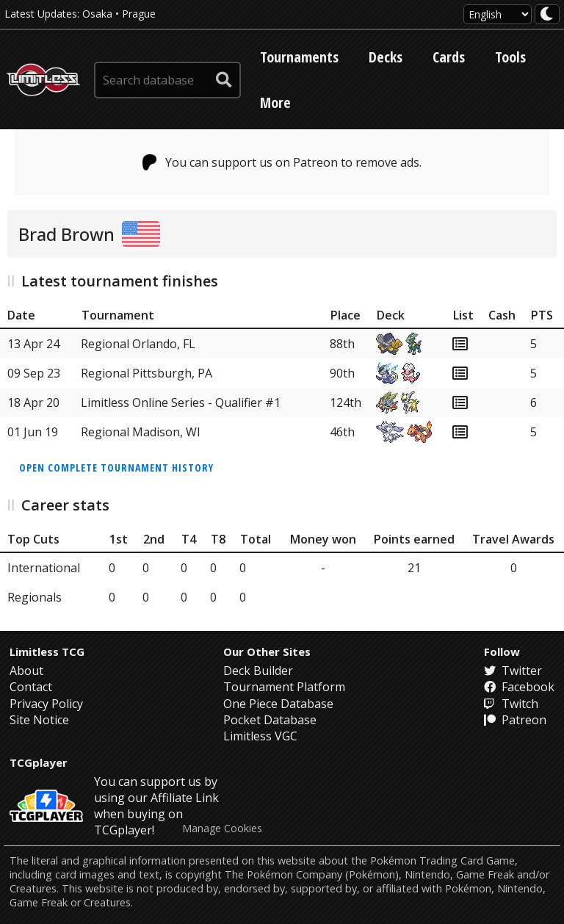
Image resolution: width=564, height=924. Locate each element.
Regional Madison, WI (141, 432)
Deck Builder (258, 671)
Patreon (515, 720)
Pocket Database (270, 720)
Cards (449, 57)
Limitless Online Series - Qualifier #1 (181, 403)
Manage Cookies (222, 829)
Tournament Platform (284, 687)
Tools (510, 57)
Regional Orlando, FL (138, 344)
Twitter (513, 671)
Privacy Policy (46, 704)
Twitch (511, 704)
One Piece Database (278, 704)
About (26, 671)
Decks (386, 57)
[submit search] (224, 80)
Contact (31, 687)
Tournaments (299, 57)
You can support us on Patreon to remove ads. (282, 162)
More (275, 102)
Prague (139, 14)
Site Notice (39, 720)
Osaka (97, 14)
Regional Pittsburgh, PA (147, 373)
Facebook (519, 687)
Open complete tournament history (116, 468)
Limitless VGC (260, 736)
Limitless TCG (47, 652)
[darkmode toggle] (547, 14)
